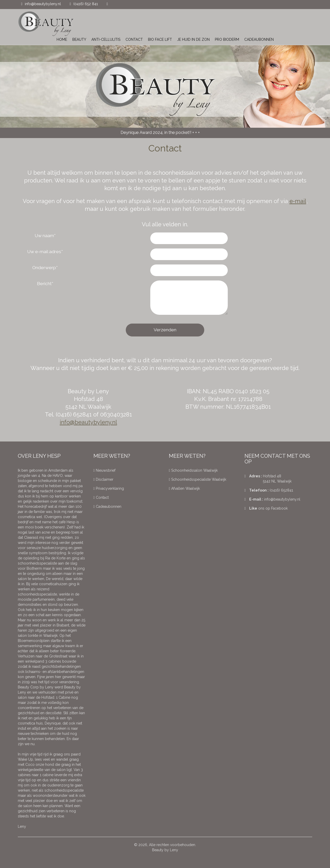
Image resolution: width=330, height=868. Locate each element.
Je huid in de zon (193, 39)
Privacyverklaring (109, 488)
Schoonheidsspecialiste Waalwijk (198, 479)
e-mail (298, 201)
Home (62, 39)
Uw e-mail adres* (45, 252)
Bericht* (45, 284)
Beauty (79, 39)
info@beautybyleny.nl (43, 4)
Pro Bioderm (227, 39)
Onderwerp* (45, 268)
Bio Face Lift (160, 39)
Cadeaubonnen (107, 507)
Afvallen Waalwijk (184, 488)
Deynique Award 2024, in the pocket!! (158, 132)
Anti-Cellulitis (106, 39)
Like (251, 508)
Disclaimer (103, 479)
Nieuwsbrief (104, 470)
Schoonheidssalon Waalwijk (193, 470)
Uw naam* (45, 236)
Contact (134, 39)
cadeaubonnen (259, 39)
